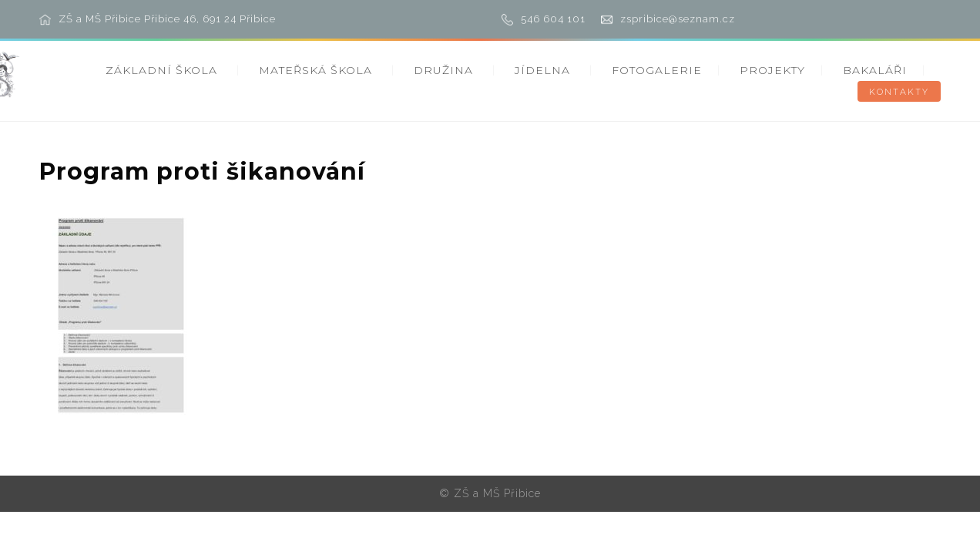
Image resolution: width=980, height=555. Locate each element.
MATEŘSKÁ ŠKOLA (315, 70)
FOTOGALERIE (657, 70)
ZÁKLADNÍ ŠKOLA (161, 70)
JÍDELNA (542, 70)
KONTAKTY (899, 92)
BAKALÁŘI (875, 70)
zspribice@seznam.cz (678, 19)
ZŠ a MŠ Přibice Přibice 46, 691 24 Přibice (167, 19)
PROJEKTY (772, 70)
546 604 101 (553, 19)
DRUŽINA (443, 70)
